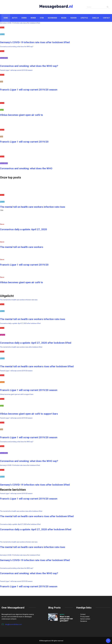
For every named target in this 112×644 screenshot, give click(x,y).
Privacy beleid (85, 617)
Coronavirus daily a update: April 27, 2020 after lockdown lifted (20, 323)
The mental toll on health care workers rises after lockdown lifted (21, 347)
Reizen (64, 18)
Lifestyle (84, 18)
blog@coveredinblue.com (12, 624)
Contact (106, 18)
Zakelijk (95, 18)
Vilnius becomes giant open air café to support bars (17, 394)
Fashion (73, 18)
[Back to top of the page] (108, 641)
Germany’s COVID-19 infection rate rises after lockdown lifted (20, 23)
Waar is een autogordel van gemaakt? (66, 619)
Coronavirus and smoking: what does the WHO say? (17, 47)
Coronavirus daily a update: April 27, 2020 (23, 229)
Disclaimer (84, 621)
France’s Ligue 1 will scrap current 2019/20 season (16, 70)
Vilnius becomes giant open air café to (21, 115)
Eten (42, 18)
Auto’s (15, 18)
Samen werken (85, 619)
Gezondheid (52, 18)
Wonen (33, 18)
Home (6, 18)
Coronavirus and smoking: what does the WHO (26, 168)
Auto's (62, 615)
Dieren (24, 18)
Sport (2, 110)
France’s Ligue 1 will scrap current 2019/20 (24, 142)
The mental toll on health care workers (22, 247)
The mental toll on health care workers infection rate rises (33, 207)
